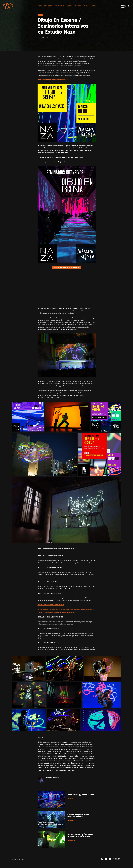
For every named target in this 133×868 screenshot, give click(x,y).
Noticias (78, 6)
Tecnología (48, 6)
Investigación (59, 6)
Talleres (70, 6)
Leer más (71, 799)
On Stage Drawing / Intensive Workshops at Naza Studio (80, 836)
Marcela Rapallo (52, 778)
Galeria (86, 6)
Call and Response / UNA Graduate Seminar (78, 816)
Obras (40, 6)
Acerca (93, 6)
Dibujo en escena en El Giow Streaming (66, 267)
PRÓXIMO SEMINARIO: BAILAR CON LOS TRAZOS (53, 80)
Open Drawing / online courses (81, 795)
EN (123, 6)
